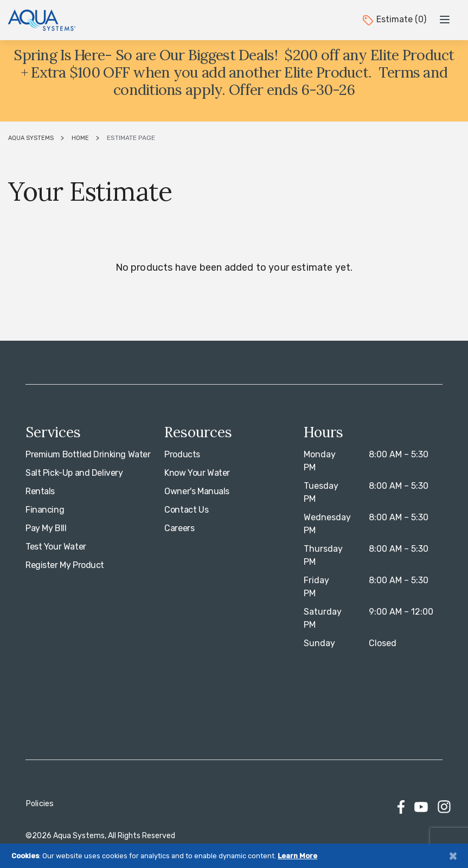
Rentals (40, 491)
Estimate (394, 19)
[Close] (453, 856)
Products (182, 454)
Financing (45, 510)
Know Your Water (197, 473)
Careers (179, 528)
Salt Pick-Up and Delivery (74, 473)
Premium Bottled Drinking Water (88, 454)
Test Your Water (56, 547)
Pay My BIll (46, 528)
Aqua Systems (31, 138)
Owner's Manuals (197, 491)
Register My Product (65, 565)
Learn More (297, 856)
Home (80, 138)
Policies (40, 804)
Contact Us (186, 510)
